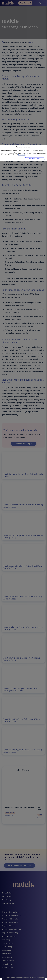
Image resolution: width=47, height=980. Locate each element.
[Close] (44, 147)
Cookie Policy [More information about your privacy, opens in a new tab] (22, 155)
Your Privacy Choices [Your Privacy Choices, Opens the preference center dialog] (35, 159)
